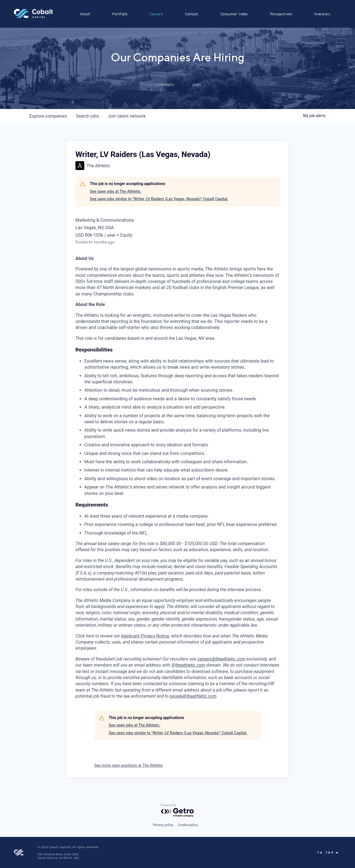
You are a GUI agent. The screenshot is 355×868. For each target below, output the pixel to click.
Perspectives (281, 14)
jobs (87, 116)
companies (48, 116)
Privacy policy (163, 825)
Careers (156, 14)
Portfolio (120, 14)
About (85, 14)
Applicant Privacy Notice (145, 636)
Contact (192, 14)
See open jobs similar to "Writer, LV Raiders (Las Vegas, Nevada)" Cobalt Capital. (159, 199)
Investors (322, 14)
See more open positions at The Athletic (129, 765)
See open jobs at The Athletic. (116, 191)
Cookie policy (188, 825)
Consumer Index (234, 14)
